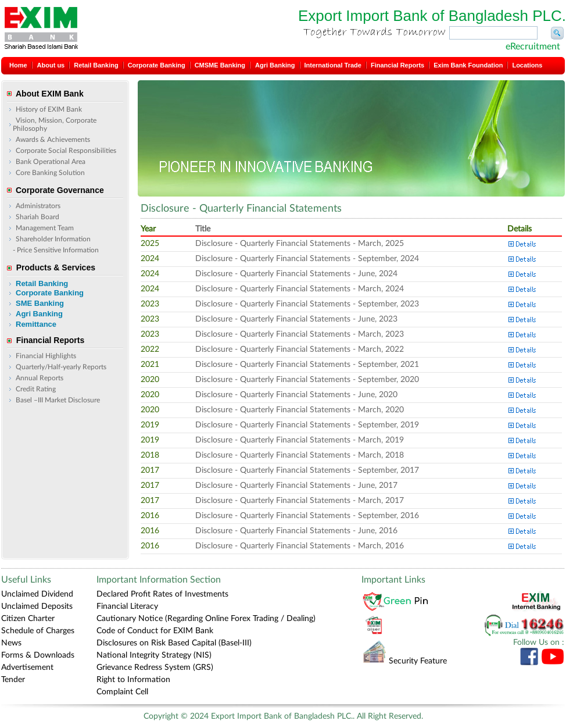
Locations (527, 65)
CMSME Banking (220, 65)
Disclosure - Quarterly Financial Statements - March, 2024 (300, 289)
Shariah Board (37, 217)
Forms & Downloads (38, 655)
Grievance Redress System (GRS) (155, 668)
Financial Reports (397, 65)
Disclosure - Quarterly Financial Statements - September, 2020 (307, 380)
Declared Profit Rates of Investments (162, 594)
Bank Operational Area (51, 162)
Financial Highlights (46, 356)
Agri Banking (275, 65)
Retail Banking (96, 65)
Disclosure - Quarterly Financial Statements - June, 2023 (296, 319)
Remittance (36, 324)
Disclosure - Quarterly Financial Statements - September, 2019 (307, 425)
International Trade (333, 65)
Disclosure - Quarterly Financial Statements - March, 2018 (300, 455)
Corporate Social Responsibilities (66, 151)
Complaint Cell (122, 692)
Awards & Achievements (53, 140)
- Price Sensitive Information (56, 250)
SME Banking (40, 303)
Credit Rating (36, 389)
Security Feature (404, 661)
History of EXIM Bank (49, 109)
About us (51, 65)
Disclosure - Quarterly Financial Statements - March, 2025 (300, 244)
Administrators (38, 206)
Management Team (45, 228)
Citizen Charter (28, 619)
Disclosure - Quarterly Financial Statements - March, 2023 (300, 334)
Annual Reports (40, 378)
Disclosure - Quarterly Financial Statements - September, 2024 (307, 259)
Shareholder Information (53, 239)
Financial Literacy (127, 606)
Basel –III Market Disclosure (58, 400)
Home (18, 65)
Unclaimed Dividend (37, 594)
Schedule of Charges (38, 631)
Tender (13, 680)
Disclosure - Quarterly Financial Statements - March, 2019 (300, 440)
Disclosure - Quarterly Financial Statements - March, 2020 (300, 410)
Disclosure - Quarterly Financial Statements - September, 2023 (307, 304)
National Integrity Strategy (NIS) (154, 655)
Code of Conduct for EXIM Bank (155, 631)
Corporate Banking (157, 65)
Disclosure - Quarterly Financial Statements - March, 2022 (300, 349)
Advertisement (27, 668)
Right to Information (133, 680)
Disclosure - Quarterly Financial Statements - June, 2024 (296, 274)
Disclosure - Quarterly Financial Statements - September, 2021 (307, 365)
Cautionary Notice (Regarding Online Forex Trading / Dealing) (206, 619)
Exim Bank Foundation (468, 65)
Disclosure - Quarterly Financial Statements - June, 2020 (296, 395)
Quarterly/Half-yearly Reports (61, 367)
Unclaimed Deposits (37, 606)
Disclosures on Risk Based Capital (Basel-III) (174, 643)
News (11, 643)
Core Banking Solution (50, 173)
